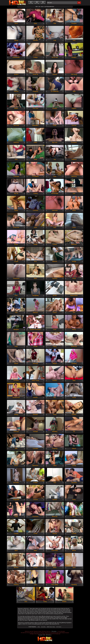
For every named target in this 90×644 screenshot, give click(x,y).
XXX (39, 627)
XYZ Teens (59, 627)
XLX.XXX (43, 627)
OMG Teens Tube (51, 627)
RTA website (54, 631)
